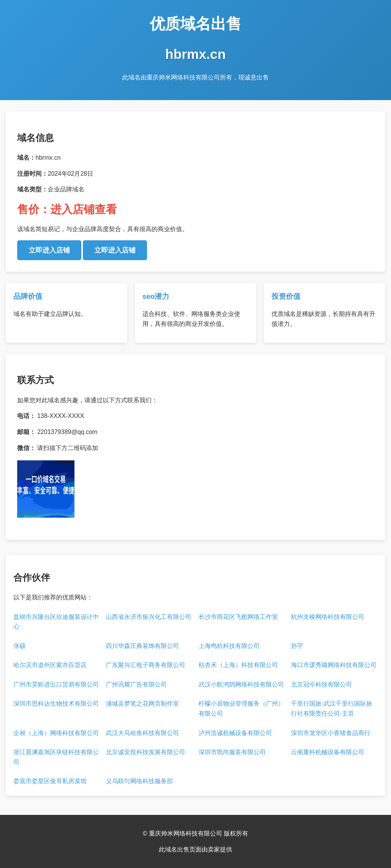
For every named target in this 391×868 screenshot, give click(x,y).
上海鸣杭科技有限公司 (229, 646)
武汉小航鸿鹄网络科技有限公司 (241, 684)
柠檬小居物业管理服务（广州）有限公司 (241, 708)
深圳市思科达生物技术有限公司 (56, 704)
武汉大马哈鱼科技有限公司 (142, 733)
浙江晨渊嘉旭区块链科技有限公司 (56, 757)
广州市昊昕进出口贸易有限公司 (56, 684)
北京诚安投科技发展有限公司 (145, 752)
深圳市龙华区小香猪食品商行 (331, 733)
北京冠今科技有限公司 (322, 684)
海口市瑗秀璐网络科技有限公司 (334, 665)
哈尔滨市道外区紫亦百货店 (50, 665)
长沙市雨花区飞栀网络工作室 (238, 617)
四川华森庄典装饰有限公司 (142, 646)
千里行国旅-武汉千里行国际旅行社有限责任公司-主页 (332, 708)
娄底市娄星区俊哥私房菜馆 (50, 781)
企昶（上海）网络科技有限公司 (56, 733)
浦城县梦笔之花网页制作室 (142, 704)
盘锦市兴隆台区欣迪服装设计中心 (56, 622)
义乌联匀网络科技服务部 (139, 781)
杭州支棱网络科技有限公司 (328, 617)
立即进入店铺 (49, 250)
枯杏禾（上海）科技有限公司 (238, 665)
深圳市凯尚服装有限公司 (232, 752)
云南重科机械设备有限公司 (328, 752)
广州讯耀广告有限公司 (136, 684)
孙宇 (297, 646)
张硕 (19, 646)
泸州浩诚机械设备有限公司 (235, 733)
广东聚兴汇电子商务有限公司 (145, 665)
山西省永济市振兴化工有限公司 (149, 617)
